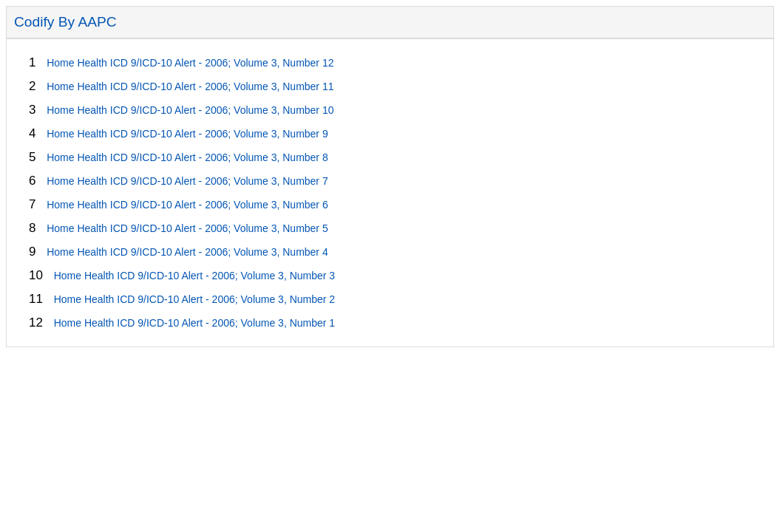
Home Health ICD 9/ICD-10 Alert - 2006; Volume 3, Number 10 (190, 110)
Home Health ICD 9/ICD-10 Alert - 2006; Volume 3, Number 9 (187, 134)
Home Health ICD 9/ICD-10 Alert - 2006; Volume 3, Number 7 (187, 181)
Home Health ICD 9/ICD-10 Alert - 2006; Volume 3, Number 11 (190, 86)
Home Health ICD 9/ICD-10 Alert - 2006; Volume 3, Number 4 (187, 252)
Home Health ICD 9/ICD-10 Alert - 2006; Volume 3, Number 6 (187, 205)
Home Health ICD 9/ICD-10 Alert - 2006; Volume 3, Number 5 (187, 228)
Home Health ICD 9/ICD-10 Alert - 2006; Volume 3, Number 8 (187, 157)
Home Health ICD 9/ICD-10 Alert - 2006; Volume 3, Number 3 (195, 276)
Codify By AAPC (65, 22)
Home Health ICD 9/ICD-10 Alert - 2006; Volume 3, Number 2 (195, 299)
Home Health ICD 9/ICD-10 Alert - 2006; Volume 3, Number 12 (190, 63)
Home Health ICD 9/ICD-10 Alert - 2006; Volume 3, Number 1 (195, 323)
